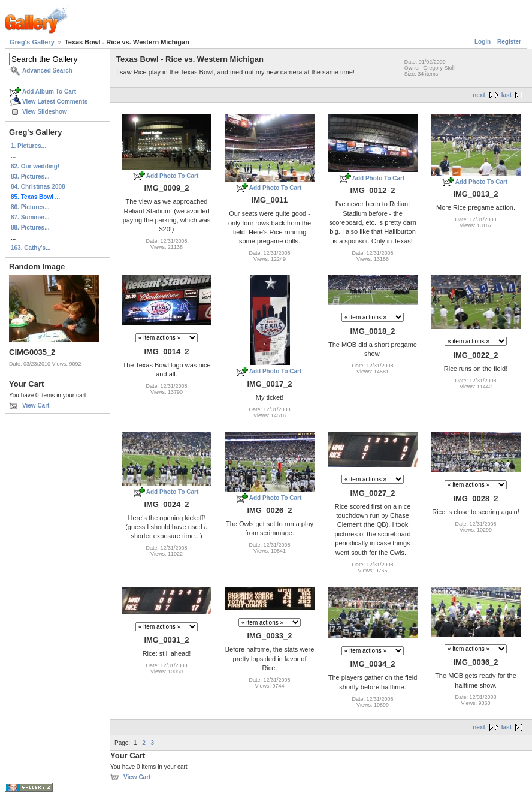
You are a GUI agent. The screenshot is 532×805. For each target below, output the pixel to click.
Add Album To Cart (49, 91)
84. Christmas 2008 (38, 187)
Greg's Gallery (32, 42)
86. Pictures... (30, 207)
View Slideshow (45, 112)
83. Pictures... (30, 177)
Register (509, 42)
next (479, 95)
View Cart (36, 405)
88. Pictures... (30, 227)
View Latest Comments (55, 102)
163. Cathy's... (31, 248)
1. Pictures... (28, 146)
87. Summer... (30, 217)
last (507, 95)
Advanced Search (47, 70)
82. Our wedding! (35, 166)
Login (483, 42)
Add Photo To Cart (173, 176)
